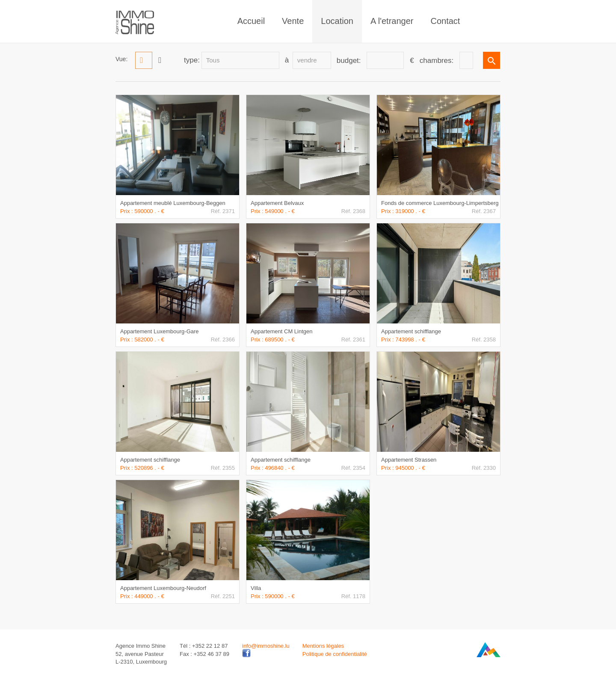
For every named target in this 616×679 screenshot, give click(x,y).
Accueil (251, 21)
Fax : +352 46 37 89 (204, 654)
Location (337, 21)
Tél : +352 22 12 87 (204, 646)
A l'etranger (392, 21)
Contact (445, 21)
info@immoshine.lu (266, 646)
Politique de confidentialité (335, 654)
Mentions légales (323, 646)
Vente (293, 21)
